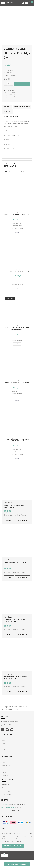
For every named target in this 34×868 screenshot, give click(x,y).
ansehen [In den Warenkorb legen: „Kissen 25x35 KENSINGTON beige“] (17, 400)
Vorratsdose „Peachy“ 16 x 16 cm (17, 215)
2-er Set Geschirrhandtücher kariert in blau (17, 329)
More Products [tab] (7, 111)
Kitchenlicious (13, 95)
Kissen (17, 381)
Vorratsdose (13, 97)
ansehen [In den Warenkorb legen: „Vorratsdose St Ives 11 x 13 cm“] (17, 289)
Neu (17, 325)
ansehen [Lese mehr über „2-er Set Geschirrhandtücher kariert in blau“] (17, 344)
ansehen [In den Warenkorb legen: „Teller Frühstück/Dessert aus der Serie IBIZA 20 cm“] (17, 458)
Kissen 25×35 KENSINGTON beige (17, 383)
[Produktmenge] (8, 84)
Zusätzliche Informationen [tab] (22, 107)
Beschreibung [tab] (7, 107)
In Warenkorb (23, 520)
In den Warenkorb (22, 84)
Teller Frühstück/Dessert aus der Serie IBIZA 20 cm (17, 440)
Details (9, 520)
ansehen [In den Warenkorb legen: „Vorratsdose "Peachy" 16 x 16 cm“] (17, 232)
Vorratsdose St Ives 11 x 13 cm (17, 271)
